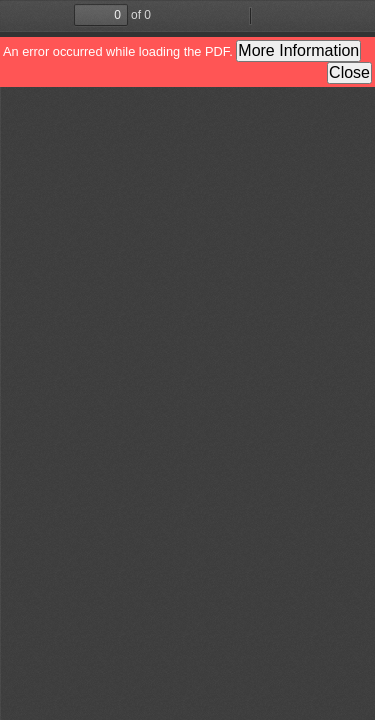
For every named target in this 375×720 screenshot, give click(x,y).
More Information (298, 50)
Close (349, 72)
